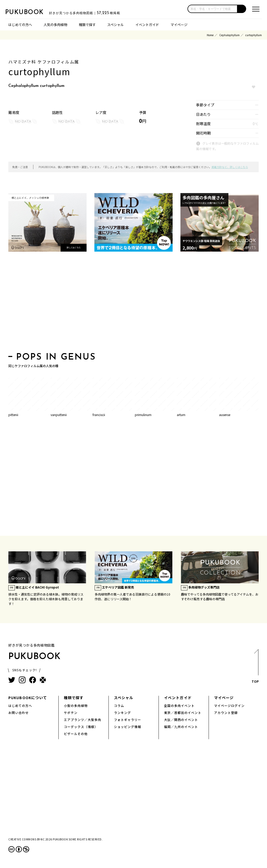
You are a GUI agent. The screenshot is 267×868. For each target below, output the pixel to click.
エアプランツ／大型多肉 (83, 720)
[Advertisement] (133, 304)
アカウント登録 (226, 713)
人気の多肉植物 (55, 25)
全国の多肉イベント (179, 706)
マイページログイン (229, 706)
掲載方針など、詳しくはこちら (230, 167)
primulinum (143, 415)
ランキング (122, 713)
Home (210, 35)
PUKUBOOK (31, 12)
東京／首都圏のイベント (183, 713)
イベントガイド (147, 25)
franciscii (99, 415)
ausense (225, 415)
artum (181, 415)
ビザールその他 (76, 734)
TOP (255, 668)
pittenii (13, 415)
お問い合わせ (19, 713)
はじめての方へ (20, 25)
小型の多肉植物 (76, 706)
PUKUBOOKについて (28, 698)
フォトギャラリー (128, 720)
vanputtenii (59, 415)
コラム (119, 706)
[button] (242, 9)
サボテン (71, 713)
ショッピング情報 (128, 727)
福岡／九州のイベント (181, 727)
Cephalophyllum (229, 35)
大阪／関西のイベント (181, 720)
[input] (213, 9)
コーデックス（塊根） (81, 727)
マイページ (179, 25)
